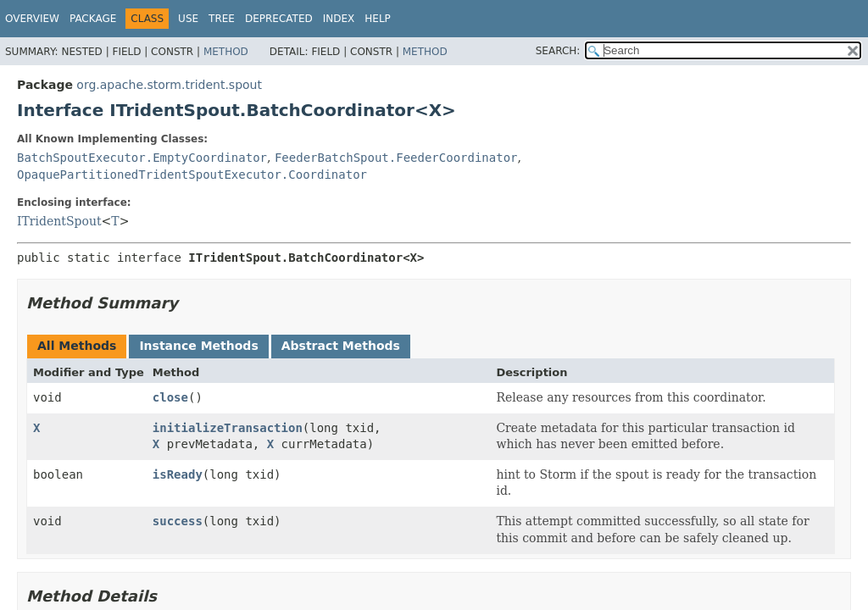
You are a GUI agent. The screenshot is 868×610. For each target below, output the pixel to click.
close (170, 397)
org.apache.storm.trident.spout (169, 85)
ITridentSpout (59, 221)
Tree (222, 19)
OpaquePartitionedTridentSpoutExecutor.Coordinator (192, 175)
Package (93, 19)
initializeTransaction (228, 428)
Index (339, 19)
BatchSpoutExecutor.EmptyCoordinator (142, 158)
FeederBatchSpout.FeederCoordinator (396, 158)
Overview (32, 19)
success (178, 521)
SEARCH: (558, 51)
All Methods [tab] (77, 346)
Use (188, 19)
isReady (178, 474)
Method (226, 52)
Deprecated (279, 19)
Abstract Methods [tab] (341, 346)
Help (378, 19)
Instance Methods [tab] (198, 346)
